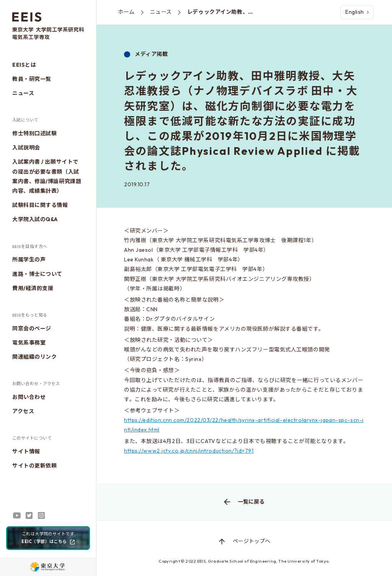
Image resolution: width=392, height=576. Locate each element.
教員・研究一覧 (32, 79)
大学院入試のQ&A (35, 219)
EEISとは (24, 65)
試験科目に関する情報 (40, 205)
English (357, 12)
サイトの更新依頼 (34, 466)
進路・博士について (37, 274)
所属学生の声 (29, 259)
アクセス (23, 411)
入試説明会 (26, 148)
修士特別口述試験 (34, 133)
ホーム (126, 12)
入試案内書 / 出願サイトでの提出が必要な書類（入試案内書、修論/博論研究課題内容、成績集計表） (47, 176)
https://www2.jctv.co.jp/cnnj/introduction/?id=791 (189, 451)
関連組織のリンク (34, 357)
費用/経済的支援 (33, 288)
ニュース (23, 93)
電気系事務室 (29, 343)
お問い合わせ (29, 397)
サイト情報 (26, 451)
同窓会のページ (32, 328)
